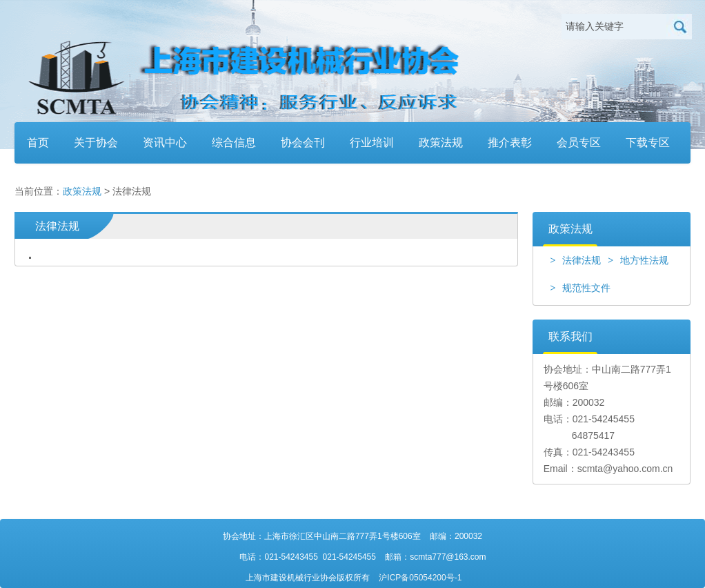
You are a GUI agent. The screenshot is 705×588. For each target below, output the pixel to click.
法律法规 (575, 260)
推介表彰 (510, 143)
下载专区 (648, 143)
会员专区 (579, 143)
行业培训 (372, 143)
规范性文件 (580, 288)
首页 (38, 143)
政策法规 (441, 143)
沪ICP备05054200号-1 (420, 578)
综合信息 (234, 143)
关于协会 (96, 143)
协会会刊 (303, 143)
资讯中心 (165, 143)
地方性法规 (638, 260)
